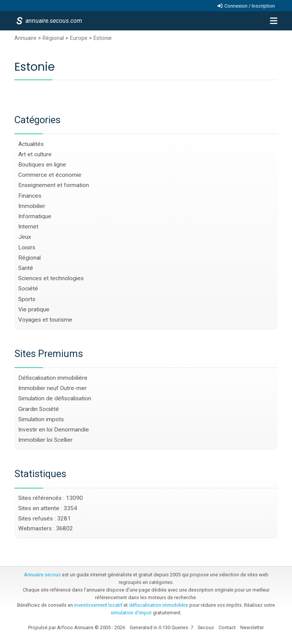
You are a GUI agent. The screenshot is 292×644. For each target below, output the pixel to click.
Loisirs (27, 247)
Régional (54, 38)
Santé (26, 268)
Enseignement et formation (54, 185)
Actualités (31, 144)
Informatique (35, 216)
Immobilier (32, 206)
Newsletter (252, 627)
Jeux (25, 237)
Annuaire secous (42, 575)
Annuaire (25, 38)
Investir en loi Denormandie (54, 430)
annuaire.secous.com (53, 21)
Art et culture (35, 154)
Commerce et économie (50, 175)
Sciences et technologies (51, 278)
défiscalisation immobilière (159, 605)
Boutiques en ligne (42, 165)
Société (28, 289)
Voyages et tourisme (45, 320)
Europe (79, 38)
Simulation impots (41, 419)
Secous (206, 627)
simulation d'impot (131, 613)
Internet (28, 227)
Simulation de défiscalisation (55, 398)
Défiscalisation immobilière (53, 378)
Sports (27, 299)
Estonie (103, 38)
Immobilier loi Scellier (45, 440)
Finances (30, 196)
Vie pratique (34, 309)
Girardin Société (39, 409)
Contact (227, 627)
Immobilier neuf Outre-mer (52, 388)
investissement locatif (98, 605)
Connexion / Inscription (250, 6)
